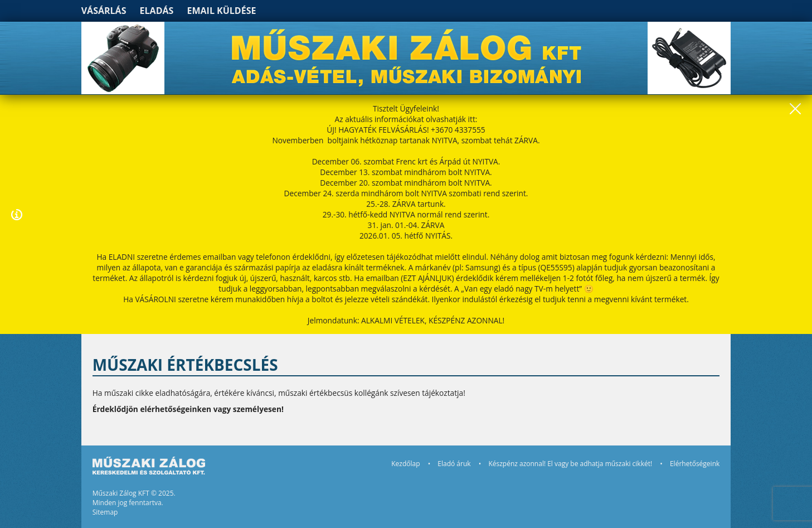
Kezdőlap (405, 464)
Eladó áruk (454, 464)
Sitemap (105, 512)
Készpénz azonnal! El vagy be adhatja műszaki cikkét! (570, 464)
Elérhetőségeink (695, 464)
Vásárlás (104, 11)
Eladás (157, 11)
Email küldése (222, 11)
